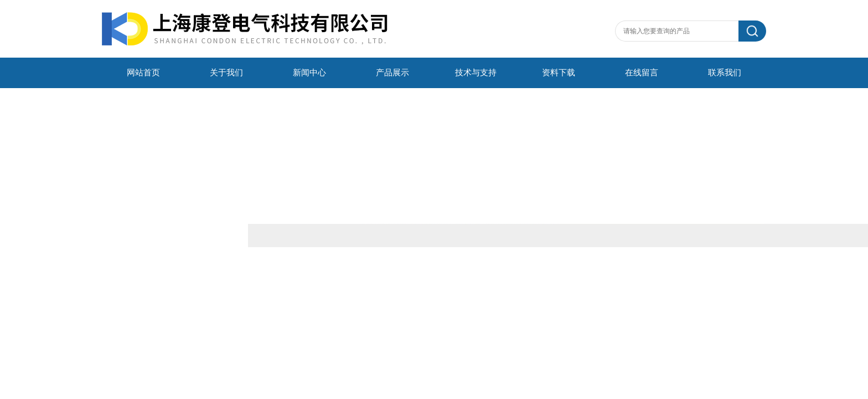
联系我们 (725, 73)
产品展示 (392, 73)
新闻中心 (309, 73)
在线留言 (642, 73)
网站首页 (143, 73)
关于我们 (226, 73)
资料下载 (559, 73)
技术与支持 (476, 73)
